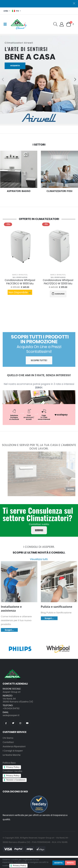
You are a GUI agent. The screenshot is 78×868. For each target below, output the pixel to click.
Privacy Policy (19, 866)
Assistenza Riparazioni (14, 747)
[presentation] (3, 79)
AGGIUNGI (58, 294)
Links (6, 11)
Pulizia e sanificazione (57, 607)
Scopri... (9, 630)
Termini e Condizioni (16, 780)
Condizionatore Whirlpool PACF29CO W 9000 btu (20, 282)
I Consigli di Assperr (13, 751)
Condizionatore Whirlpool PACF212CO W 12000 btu (58, 282)
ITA (15, 11)
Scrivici (39, 530)
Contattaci (8, 742)
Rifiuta (70, 863)
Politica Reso (9, 763)
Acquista (15, 66)
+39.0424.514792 (11, 708)
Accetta (58, 863)
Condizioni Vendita (12, 771)
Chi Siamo (8, 738)
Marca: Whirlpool (20, 275)
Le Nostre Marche (12, 755)
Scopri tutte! (39, 366)
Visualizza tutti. (39, 559)
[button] (55, 25)
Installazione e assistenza (11, 609)
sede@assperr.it (11, 715)
